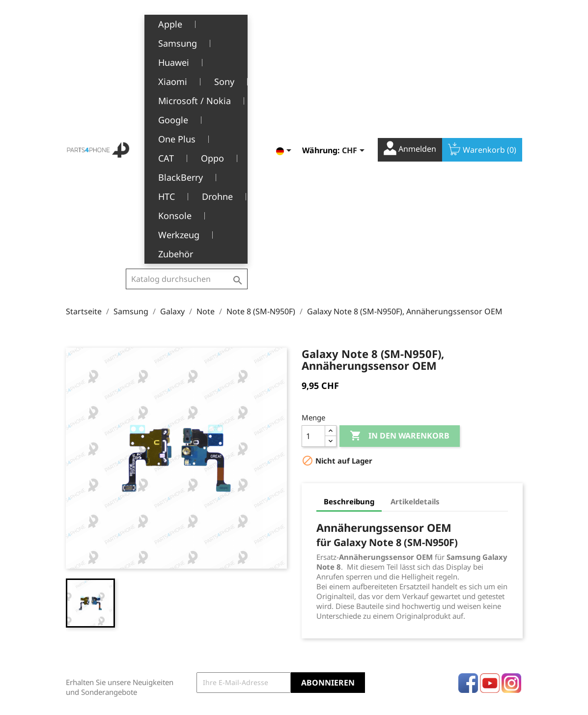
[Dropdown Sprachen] (285, 27)
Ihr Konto (327, 547)
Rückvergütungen (331, 591)
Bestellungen (323, 576)
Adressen (317, 607)
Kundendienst (214, 617)
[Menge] (313, 249)
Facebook (468, 496)
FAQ (198, 632)
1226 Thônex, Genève (103, 605)
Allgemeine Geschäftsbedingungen (230, 581)
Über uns (206, 602)
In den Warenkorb (400, 249)
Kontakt (204, 662)
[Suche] (187, 30)
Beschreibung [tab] (349, 315)
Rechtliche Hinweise (224, 561)
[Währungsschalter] (355, 27)
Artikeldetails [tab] (415, 315)
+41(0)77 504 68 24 (100, 620)
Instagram (511, 496)
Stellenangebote (218, 647)
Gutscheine (320, 622)
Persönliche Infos (330, 561)
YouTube (490, 496)
